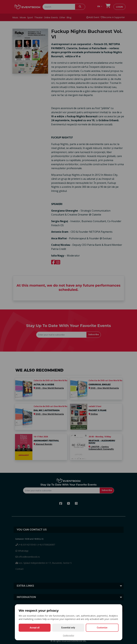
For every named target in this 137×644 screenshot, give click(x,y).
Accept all (35, 628)
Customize (102, 628)
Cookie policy (68, 635)
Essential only (68, 628)
